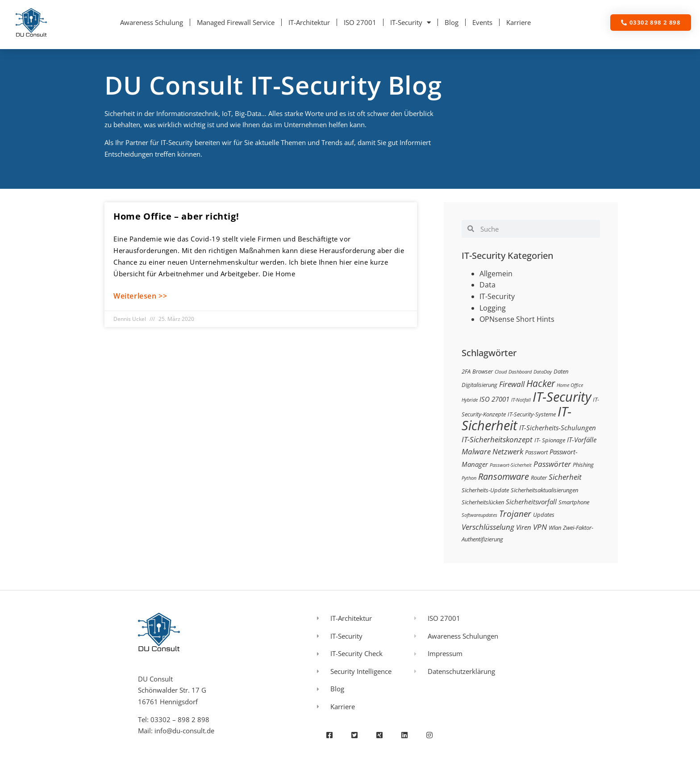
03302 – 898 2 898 (180, 719)
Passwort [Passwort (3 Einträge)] (536, 452)
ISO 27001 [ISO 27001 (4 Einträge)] (494, 399)
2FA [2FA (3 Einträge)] (466, 371)
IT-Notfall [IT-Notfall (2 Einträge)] (521, 400)
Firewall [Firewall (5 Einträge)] (512, 384)
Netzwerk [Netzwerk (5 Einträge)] (508, 451)
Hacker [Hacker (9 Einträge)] (541, 383)
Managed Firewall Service (236, 22)
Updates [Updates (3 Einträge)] (544, 515)
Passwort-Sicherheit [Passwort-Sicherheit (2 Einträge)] (511, 465)
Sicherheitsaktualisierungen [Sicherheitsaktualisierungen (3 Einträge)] (544, 490)
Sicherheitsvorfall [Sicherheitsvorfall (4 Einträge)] (531, 502)
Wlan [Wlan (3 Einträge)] (555, 528)
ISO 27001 (360, 22)
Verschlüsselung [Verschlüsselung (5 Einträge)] (488, 527)
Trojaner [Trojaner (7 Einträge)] (515, 513)
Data (487, 285)
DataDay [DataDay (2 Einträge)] (543, 372)
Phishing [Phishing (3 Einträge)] (583, 465)
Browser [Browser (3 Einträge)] (483, 371)
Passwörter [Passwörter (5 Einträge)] (552, 464)
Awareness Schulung (152, 22)
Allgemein (496, 274)
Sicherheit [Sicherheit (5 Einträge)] (565, 477)
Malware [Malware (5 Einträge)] (476, 451)
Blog (452, 22)
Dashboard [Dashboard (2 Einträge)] (520, 372)
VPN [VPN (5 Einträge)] (540, 527)
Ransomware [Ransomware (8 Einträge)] (504, 476)
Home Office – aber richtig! (176, 216)
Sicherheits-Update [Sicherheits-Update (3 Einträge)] (485, 490)
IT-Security (410, 23)
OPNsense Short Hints (517, 319)
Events (482, 22)
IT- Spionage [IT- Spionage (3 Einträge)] (550, 440)
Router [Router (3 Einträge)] (539, 478)
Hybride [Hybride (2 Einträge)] (470, 400)
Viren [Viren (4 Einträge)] (524, 527)
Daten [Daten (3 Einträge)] (561, 371)
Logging (493, 308)
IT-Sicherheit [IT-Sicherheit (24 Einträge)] (517, 419)
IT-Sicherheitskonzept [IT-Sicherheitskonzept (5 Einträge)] (497, 439)
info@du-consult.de (184, 731)
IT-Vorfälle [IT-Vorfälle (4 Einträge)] (582, 440)
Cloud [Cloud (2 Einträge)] (501, 372)
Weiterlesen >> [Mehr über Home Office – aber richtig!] (140, 296)
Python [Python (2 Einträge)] (469, 478)
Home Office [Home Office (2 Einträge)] (570, 385)
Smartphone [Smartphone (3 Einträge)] (574, 502)
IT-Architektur (309, 22)
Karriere (519, 22)
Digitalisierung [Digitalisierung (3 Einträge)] (479, 385)
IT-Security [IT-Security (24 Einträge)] (562, 397)
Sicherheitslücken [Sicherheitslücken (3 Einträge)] (483, 502)
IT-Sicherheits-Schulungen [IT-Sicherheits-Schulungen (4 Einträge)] (558, 428)
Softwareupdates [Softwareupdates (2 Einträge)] (479, 515)
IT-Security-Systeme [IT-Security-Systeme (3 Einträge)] (532, 414)
